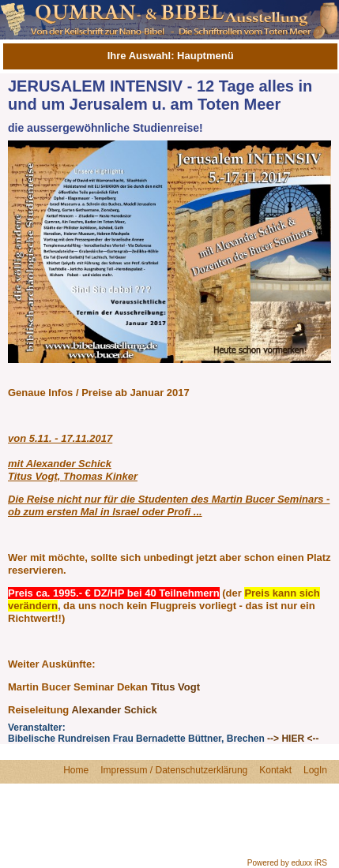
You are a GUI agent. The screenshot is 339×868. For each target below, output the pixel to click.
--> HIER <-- (293, 739)
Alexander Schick (114, 710)
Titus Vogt (175, 687)
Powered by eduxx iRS (287, 863)
